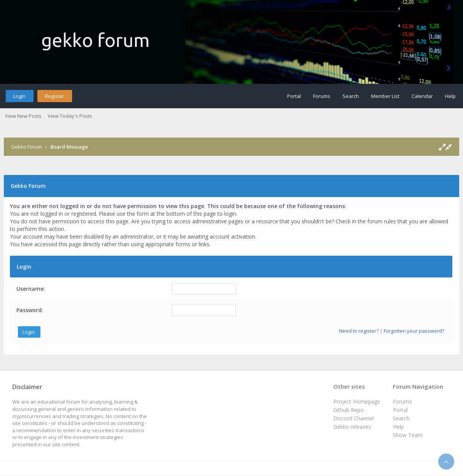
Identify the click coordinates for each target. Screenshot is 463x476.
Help (450, 96)
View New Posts (23, 116)
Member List (385, 96)
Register (55, 96)
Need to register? (359, 331)
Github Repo (349, 410)
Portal (294, 96)
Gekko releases (352, 427)
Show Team (408, 435)
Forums (322, 96)
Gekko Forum (27, 147)
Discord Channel (354, 418)
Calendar (422, 96)
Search (351, 96)
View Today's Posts (70, 116)
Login (19, 96)
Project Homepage (357, 401)
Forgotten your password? (414, 331)
